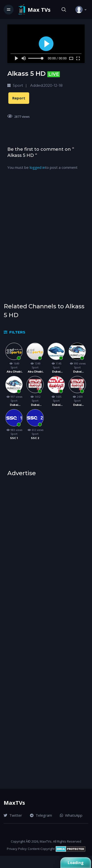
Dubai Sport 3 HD (77, 405)
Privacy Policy (17, 849)
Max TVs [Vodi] (39, 10)
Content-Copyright (41, 849)
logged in (37, 167)
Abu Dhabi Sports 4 (35, 372)
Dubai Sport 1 (35, 405)
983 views (14, 430)
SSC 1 (14, 438)
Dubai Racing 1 (56, 372)
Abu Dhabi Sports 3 (14, 372)
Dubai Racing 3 (14, 405)
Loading (76, 863)
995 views (77, 364)
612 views (35, 430)
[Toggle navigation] (9, 10)
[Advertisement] (46, 241)
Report (19, 98)
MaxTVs (14, 803)
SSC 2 (35, 438)
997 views (14, 397)
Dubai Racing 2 (77, 372)
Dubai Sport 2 (56, 405)
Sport (14, 367)
